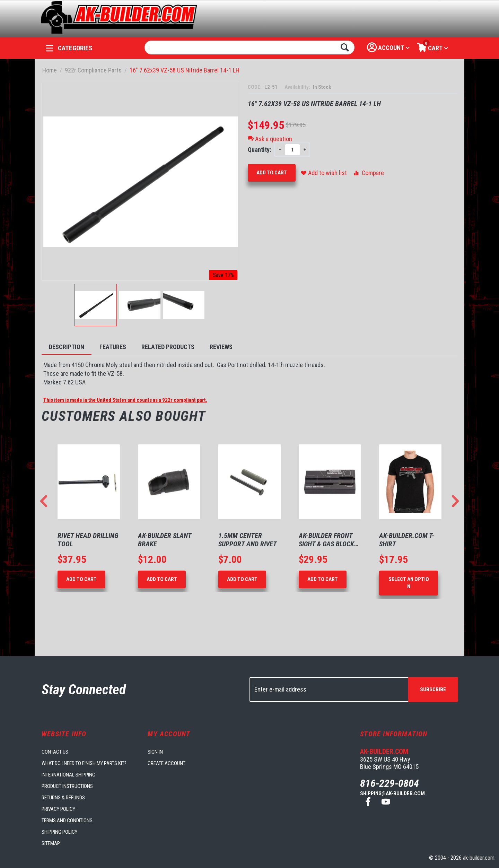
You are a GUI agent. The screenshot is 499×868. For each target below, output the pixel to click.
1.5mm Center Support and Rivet (248, 540)
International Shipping (68, 775)
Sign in (155, 752)
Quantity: (259, 150)
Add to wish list (324, 173)
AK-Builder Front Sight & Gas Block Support (326, 540)
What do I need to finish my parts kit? (84, 763)
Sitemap (51, 843)
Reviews (221, 347)
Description (67, 347)
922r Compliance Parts (93, 70)
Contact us (55, 752)
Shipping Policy (59, 832)
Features (113, 347)
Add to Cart (272, 173)
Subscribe (433, 689)
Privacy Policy (58, 809)
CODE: (255, 87)
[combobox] (250, 47)
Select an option (409, 583)
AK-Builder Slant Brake (165, 540)
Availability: (298, 87)
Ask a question (270, 139)
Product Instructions (67, 786)
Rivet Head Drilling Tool (88, 540)
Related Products (168, 347)
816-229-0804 (389, 783)
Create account (167, 763)
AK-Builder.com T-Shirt (407, 540)
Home (50, 70)
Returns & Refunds (63, 798)
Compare (368, 173)
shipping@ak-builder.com (392, 793)
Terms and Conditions (67, 821)
